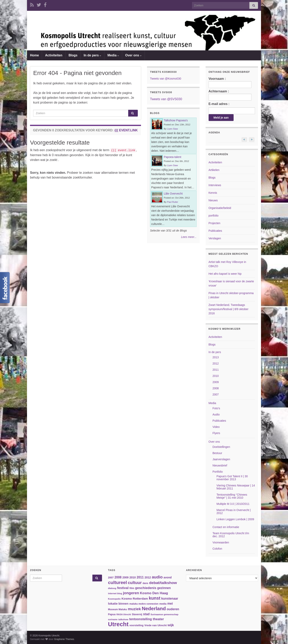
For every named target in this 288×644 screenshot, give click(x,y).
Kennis (213, 193)
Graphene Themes (64, 639)
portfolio (214, 216)
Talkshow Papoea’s (176, 120)
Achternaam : (230, 95)
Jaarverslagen (221, 459)
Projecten (214, 223)
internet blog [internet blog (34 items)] (115, 593)
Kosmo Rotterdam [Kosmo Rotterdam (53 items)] (135, 599)
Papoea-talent (172, 157)
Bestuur (217, 453)
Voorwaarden (221, 542)
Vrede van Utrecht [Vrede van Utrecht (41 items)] (156, 625)
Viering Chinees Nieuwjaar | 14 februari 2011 (236, 487)
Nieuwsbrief (220, 465)
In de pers (92, 55)
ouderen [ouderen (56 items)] (173, 609)
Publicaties (215, 231)
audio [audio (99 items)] (157, 577)
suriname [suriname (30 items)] (113, 619)
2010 (216, 376)
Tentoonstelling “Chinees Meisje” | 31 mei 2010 (232, 496)
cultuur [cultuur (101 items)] (135, 583)
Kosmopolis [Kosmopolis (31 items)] (114, 599)
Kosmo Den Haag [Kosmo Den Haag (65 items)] (154, 593)
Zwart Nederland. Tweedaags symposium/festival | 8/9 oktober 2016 (229, 309)
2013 (216, 357)
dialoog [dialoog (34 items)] (112, 588)
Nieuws (213, 200)
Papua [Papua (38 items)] (112, 614)
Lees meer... (189, 237)
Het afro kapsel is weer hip (225, 274)
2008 (216, 388)
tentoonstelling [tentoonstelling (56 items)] (140, 619)
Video (216, 427)
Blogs (73, 55)
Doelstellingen (221, 447)
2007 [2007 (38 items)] (111, 578)
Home (34, 55)
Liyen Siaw (172, 129)
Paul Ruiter (172, 202)
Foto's (216, 408)
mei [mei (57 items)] (170, 604)
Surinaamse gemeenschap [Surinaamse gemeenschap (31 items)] (164, 614)
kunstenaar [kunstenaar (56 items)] (170, 599)
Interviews (215, 185)
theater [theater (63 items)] (158, 619)
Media (113, 55)
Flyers (216, 433)
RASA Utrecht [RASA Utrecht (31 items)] (124, 614)
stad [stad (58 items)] (146, 614)
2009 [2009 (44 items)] (125, 578)
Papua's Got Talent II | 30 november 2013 (232, 478)
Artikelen (214, 170)
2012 (216, 363)
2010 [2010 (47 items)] (133, 577)
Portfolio (218, 472)
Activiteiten (54, 55)
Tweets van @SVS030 (166, 99)
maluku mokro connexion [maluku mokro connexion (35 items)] (144, 604)
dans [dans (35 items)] (145, 583)
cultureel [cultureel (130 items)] (117, 582)
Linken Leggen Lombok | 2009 (235, 519)
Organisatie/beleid (220, 208)
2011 (216, 370)
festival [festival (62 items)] (123, 588)
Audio (216, 414)
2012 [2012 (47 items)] (148, 577)
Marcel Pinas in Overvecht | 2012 (234, 512)
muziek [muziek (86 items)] (134, 609)
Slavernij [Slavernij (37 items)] (137, 614)
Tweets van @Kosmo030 (166, 79)
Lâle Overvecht (173, 194)
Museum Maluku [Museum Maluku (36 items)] (117, 609)
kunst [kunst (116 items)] (155, 598)
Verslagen (215, 238)
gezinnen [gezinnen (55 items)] (164, 588)
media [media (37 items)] (163, 604)
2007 (216, 394)
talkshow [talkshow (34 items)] (123, 619)
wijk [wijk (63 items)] (171, 625)
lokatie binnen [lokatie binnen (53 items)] (118, 604)
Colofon (217, 549)
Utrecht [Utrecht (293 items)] (118, 624)
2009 (216, 382)
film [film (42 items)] (132, 588)
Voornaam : (230, 82)
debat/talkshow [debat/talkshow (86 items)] (163, 583)
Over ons (133, 55)
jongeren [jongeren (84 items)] (131, 593)
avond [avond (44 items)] (168, 578)
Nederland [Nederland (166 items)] (154, 609)
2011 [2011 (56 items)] (140, 577)
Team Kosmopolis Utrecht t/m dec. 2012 (231, 535)
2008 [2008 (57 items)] (118, 577)
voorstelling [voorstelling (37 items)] (136, 625)
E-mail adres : (219, 104)
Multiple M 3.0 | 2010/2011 (233, 504)
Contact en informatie (226, 527)
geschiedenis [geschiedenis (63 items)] (146, 588)
